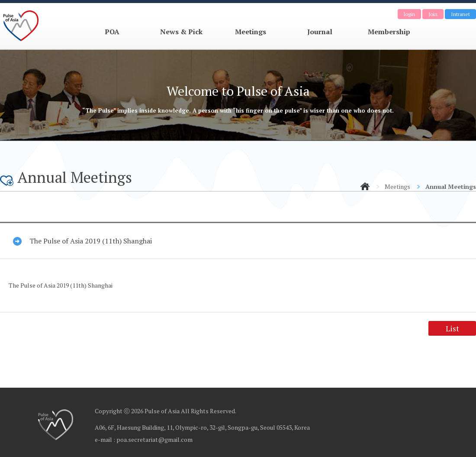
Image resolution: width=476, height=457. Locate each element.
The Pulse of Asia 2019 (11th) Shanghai (91, 241)
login (409, 14)
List (452, 328)
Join (433, 14)
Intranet (460, 14)
